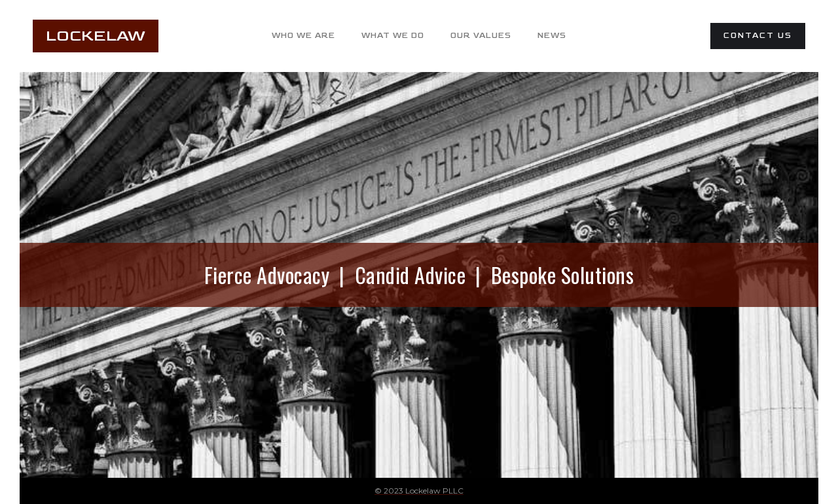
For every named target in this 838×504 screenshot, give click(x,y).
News (552, 36)
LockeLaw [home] (96, 36)
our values (481, 36)
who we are (303, 36)
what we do (393, 36)
